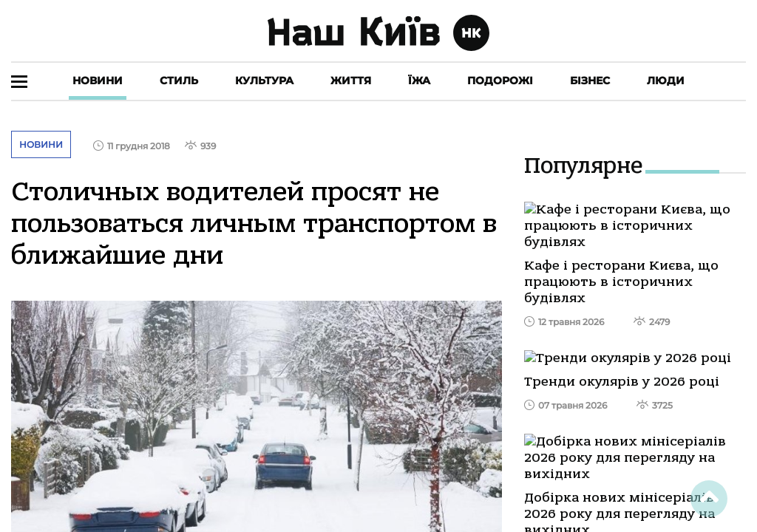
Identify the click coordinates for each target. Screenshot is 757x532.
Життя (351, 81)
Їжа (419, 81)
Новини (98, 81)
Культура (264, 81)
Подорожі (500, 81)
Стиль (179, 81)
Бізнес (590, 81)
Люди (666, 81)
